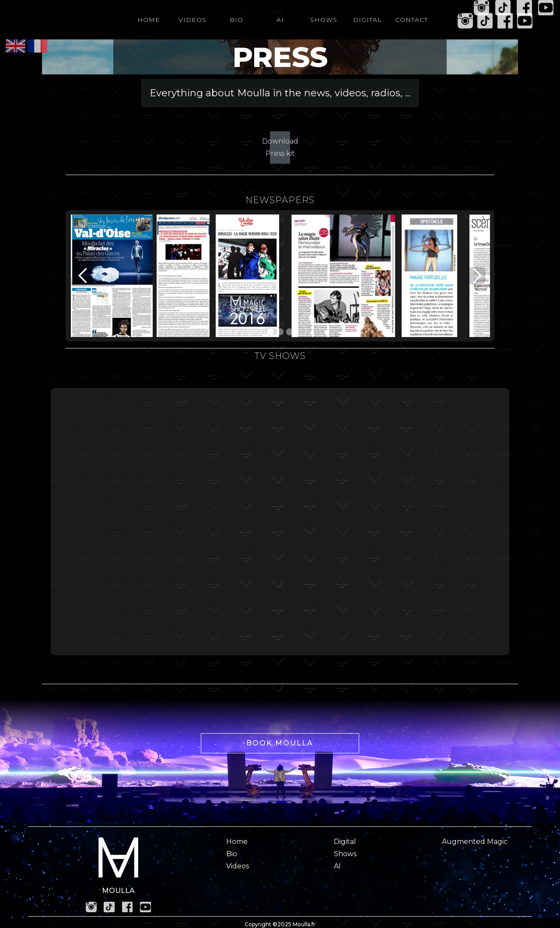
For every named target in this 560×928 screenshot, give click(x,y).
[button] (83, 276)
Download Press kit (280, 147)
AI (337, 866)
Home (237, 842)
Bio (232, 854)
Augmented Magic (475, 842)
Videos (238, 866)
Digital (345, 842)
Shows (345, 854)
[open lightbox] (112, 280)
